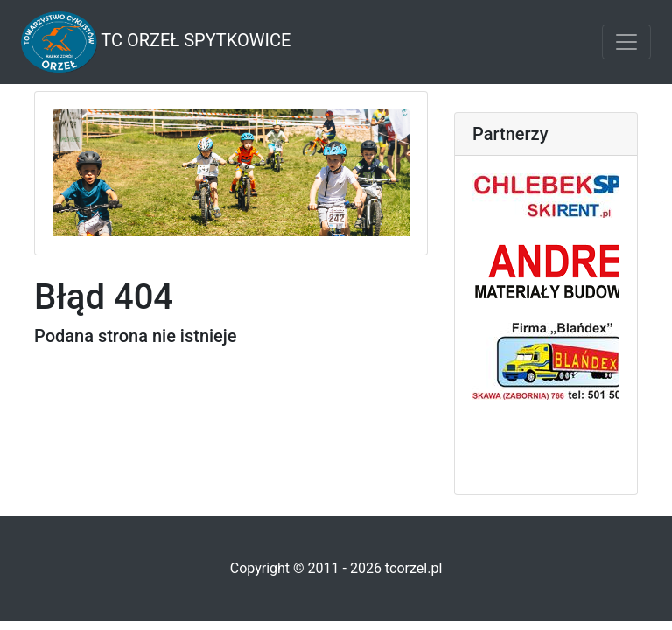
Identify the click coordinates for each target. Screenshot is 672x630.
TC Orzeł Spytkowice (156, 42)
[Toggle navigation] (626, 42)
